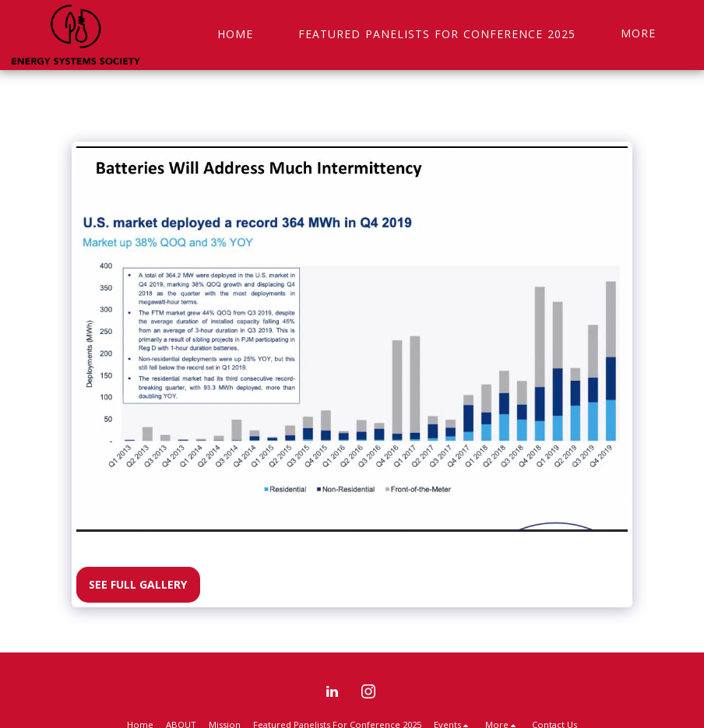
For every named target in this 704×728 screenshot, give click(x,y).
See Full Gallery (138, 584)
